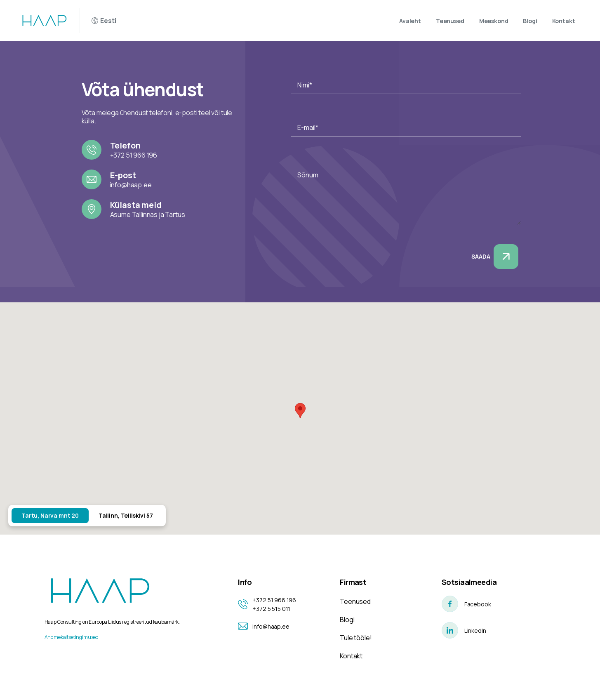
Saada (495, 257)
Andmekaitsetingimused (72, 637)
